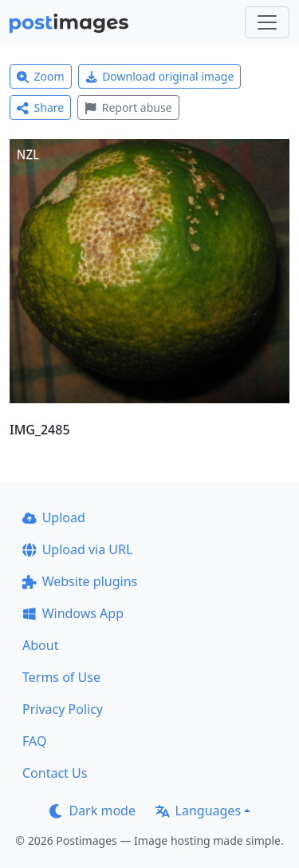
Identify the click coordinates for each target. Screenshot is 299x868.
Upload (54, 517)
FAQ (34, 741)
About (40, 645)
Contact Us (55, 773)
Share (40, 107)
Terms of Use (61, 677)
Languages (198, 811)
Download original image (160, 76)
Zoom (41, 76)
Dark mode (92, 811)
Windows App (73, 613)
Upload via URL (77, 549)
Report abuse (128, 107)
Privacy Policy (63, 709)
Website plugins (80, 581)
